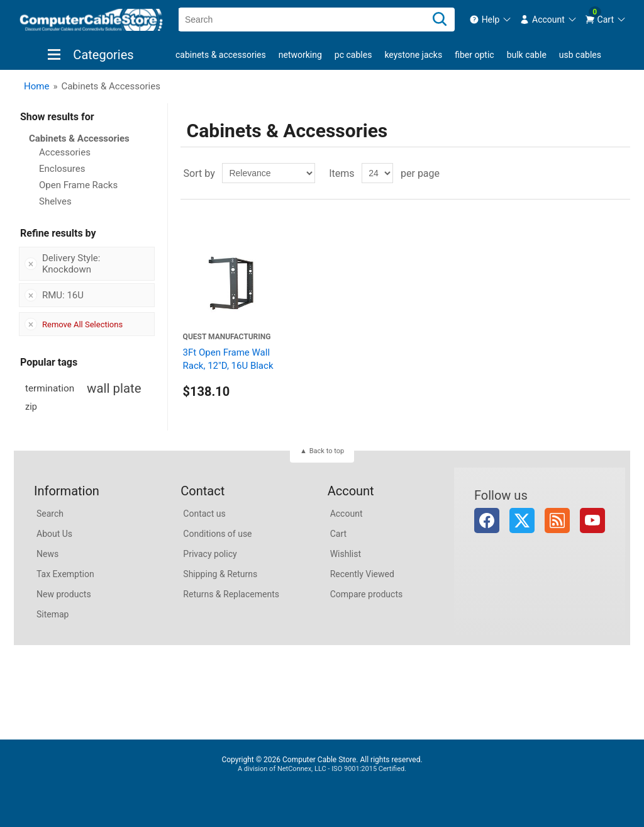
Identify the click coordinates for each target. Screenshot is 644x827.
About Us (54, 534)
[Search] (440, 20)
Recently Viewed (362, 574)
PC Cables (353, 55)
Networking (300, 55)
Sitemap (53, 614)
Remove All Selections (82, 324)
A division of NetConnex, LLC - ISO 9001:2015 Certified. (322, 769)
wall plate (114, 388)
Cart (338, 534)
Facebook (487, 520)
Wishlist (346, 554)
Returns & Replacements (231, 594)
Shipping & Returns (220, 574)
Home (36, 86)
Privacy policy (210, 554)
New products (64, 594)
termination (50, 388)
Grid (597, 173)
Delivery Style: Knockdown (71, 264)
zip (31, 407)
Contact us (204, 514)
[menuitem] (491, 20)
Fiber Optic (474, 55)
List (619, 173)
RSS (557, 520)
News (47, 554)
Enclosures (62, 169)
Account (347, 514)
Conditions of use (217, 534)
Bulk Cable (527, 55)
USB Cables (580, 55)
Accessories (65, 152)
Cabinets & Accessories (221, 55)
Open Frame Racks (78, 185)
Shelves (55, 201)
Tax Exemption (65, 574)
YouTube (592, 520)
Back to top (327, 451)
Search (50, 514)
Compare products (367, 594)
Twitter (522, 520)
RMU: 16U (63, 295)
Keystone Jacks (413, 55)
